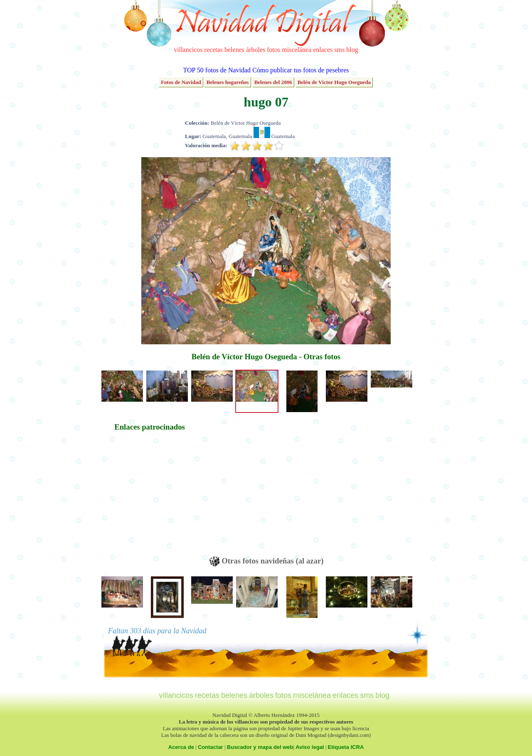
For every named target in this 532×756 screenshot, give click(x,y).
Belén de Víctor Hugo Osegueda (334, 82)
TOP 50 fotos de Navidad (217, 70)
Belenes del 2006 (273, 82)
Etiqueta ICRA (346, 747)
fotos (273, 50)
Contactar (211, 747)
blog (352, 50)
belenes (234, 50)
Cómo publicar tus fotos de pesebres (300, 70)
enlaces (323, 50)
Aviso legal (310, 747)
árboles (256, 50)
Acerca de (181, 747)
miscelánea (297, 50)
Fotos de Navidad (181, 82)
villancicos (188, 50)
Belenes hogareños (228, 82)
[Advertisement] (150, 498)
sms (339, 50)
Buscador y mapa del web (260, 747)
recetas (214, 50)
